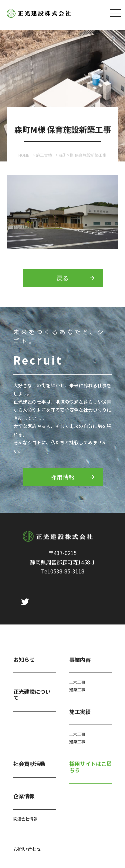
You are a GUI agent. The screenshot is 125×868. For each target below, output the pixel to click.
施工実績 (44, 155)
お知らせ (24, 660)
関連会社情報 (25, 818)
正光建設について (32, 695)
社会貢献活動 (29, 764)
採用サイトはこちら (88, 767)
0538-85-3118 (67, 571)
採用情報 (63, 477)
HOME (24, 155)
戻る (63, 278)
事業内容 (80, 660)
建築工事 (77, 689)
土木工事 (77, 682)
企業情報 (24, 796)
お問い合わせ (27, 849)
